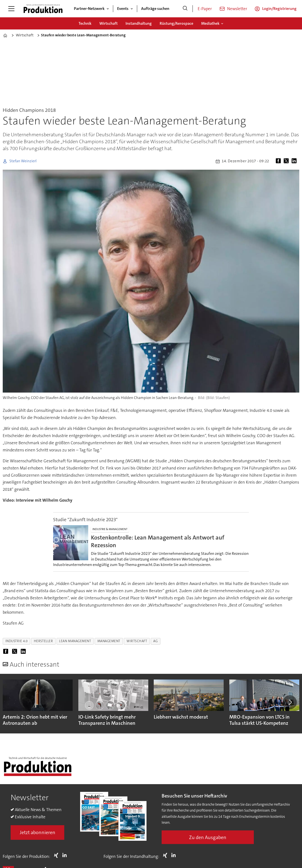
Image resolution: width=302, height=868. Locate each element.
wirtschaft (137, 641)
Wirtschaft (108, 23)
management (109, 641)
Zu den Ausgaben (208, 837)
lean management (75, 641)
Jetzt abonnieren (38, 832)
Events (123, 9)
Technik (85, 23)
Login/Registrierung (279, 9)
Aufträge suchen (155, 9)
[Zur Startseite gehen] (43, 9)
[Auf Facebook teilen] (279, 161)
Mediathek (210, 23)
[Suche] (185, 9)
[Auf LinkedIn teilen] (295, 161)
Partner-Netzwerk (89, 9)
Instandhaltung (139, 23)
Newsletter (237, 9)
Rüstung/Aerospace (176, 23)
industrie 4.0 (17, 641)
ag (155, 641)
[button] (290, 702)
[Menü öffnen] (11, 9)
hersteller (43, 641)
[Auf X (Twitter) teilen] (287, 161)
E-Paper (205, 9)
